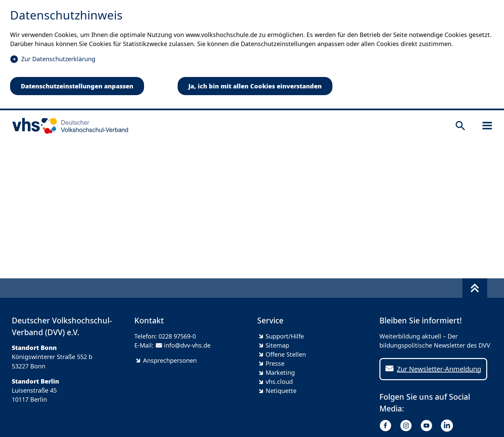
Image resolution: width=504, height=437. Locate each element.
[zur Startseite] (68, 126)
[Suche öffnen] (460, 126)
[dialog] (252, 55)
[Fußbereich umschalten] (475, 288)
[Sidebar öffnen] (487, 126)
